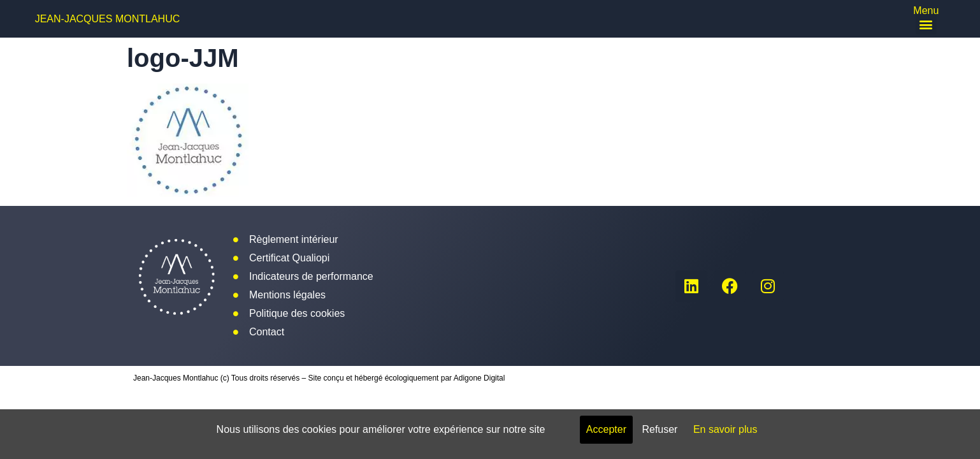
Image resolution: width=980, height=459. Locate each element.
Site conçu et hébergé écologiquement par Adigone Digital (407, 378)
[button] (926, 24)
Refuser (659, 429)
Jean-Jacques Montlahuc (108, 19)
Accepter (606, 429)
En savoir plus (725, 429)
